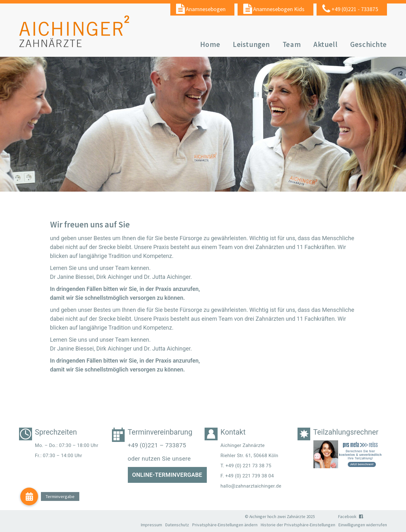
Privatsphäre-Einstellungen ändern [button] (225, 525)
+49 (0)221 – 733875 (157, 445)
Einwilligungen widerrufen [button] (363, 525)
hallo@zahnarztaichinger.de (251, 486)
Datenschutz (177, 525)
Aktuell (325, 44)
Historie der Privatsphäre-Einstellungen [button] (298, 525)
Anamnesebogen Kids (279, 9)
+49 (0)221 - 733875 (355, 9)
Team (292, 44)
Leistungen (251, 44)
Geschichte (369, 44)
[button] (29, 496)
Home (210, 44)
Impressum (151, 525)
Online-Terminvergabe (167, 475)
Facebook (351, 516)
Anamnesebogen (206, 9)
